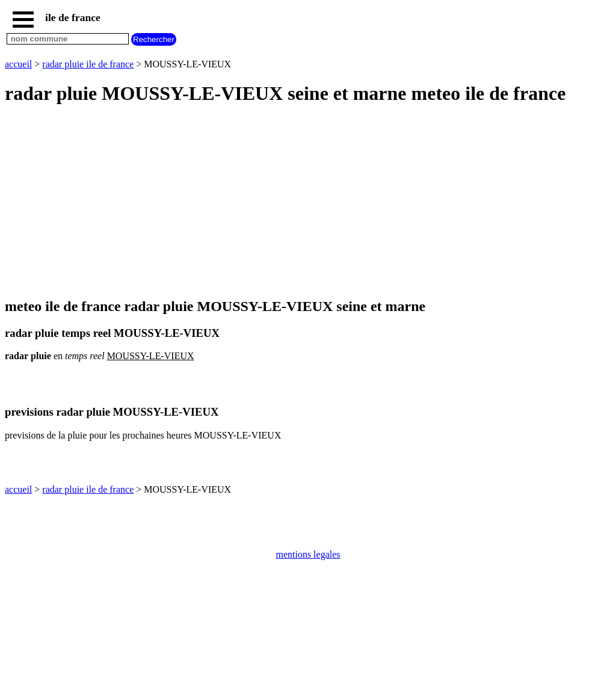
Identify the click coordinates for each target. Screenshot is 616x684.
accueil (18, 64)
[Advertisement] (308, 202)
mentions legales (308, 554)
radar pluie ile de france (88, 64)
